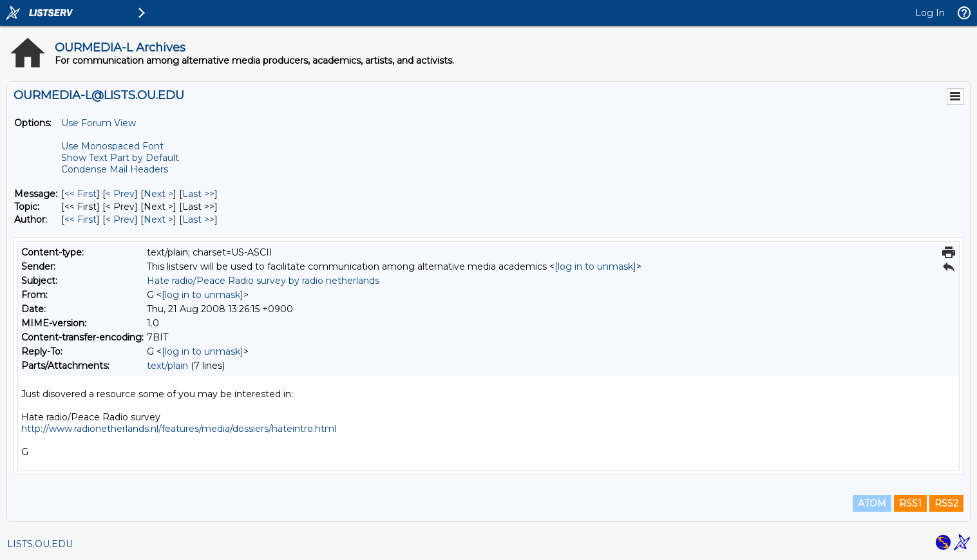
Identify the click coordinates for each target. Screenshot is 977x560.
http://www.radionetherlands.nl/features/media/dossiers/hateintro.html (179, 429)
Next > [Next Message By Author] (158, 219)
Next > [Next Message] (158, 194)
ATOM (872, 503)
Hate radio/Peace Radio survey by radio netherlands (263, 281)
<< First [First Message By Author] (81, 219)
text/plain (167, 366)
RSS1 (910, 503)
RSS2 (946, 503)
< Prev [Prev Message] (120, 194)
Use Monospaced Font (112, 146)
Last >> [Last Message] (198, 194)
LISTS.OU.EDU (40, 544)
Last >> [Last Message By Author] (198, 219)
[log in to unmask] (595, 266)
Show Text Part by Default (120, 158)
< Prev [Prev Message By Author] (120, 219)
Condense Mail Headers (115, 169)
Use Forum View (99, 123)
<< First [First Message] (81, 194)
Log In (930, 13)
